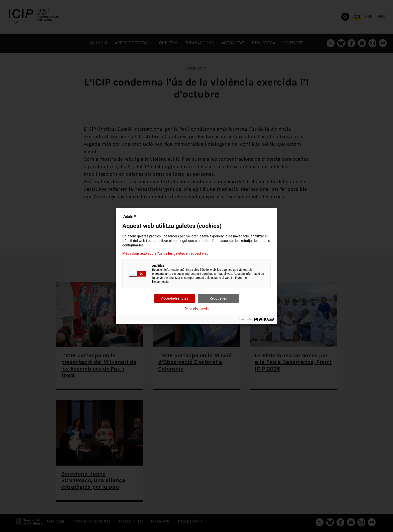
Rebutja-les (218, 298)
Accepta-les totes (175, 298)
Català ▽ (129, 216)
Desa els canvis (197, 309)
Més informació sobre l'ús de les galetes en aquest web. (166, 253)
